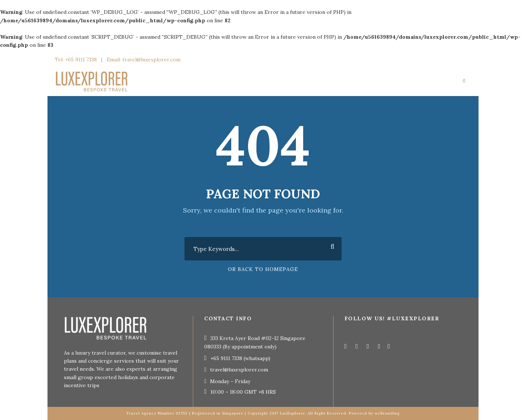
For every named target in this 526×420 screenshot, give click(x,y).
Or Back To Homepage (263, 269)
